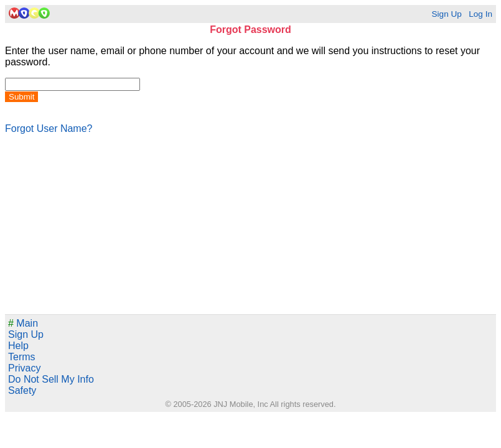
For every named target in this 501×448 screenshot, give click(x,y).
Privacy (24, 368)
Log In (480, 14)
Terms (22, 357)
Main (23, 323)
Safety (22, 390)
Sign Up (446, 14)
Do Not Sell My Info (51, 379)
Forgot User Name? (49, 128)
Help (18, 346)
